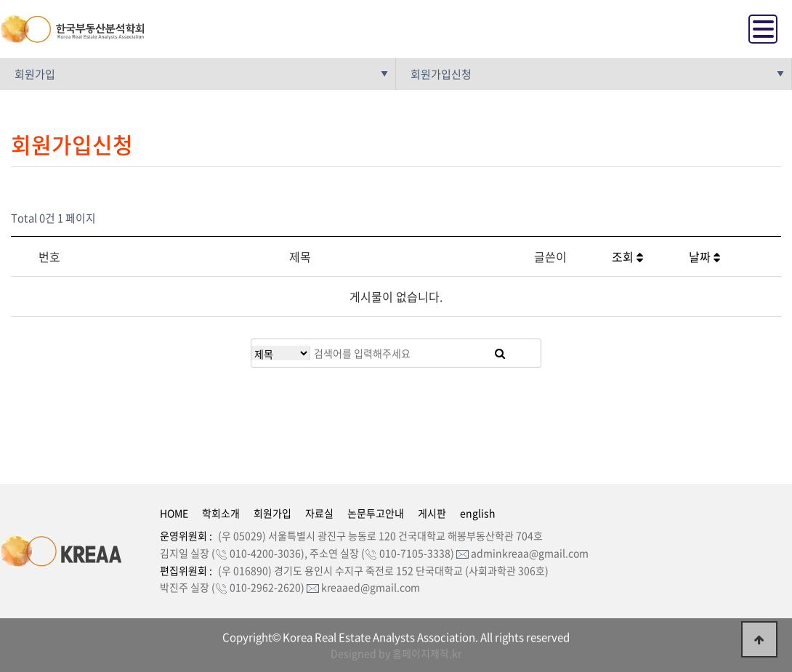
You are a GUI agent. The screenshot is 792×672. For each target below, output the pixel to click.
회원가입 (272, 513)
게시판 (432, 513)
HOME (174, 513)
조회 (627, 256)
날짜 (704, 256)
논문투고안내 (376, 513)
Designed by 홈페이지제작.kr (396, 653)
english (478, 513)
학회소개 (221, 513)
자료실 (319, 513)
